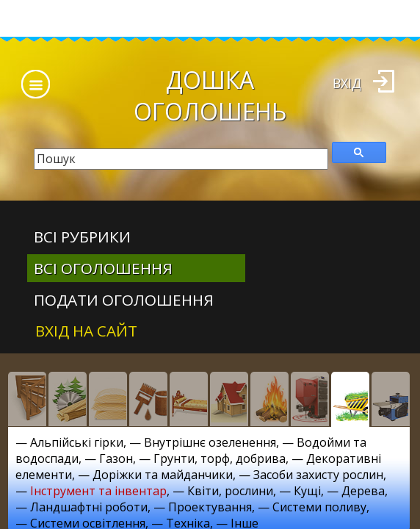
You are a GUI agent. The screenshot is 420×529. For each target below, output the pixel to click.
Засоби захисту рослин (318, 475)
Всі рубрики (82, 237)
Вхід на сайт (86, 331)
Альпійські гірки (77, 442)
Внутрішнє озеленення (210, 442)
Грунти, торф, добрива (220, 458)
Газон (116, 458)
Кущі (307, 491)
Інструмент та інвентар (98, 491)
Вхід (347, 83)
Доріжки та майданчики (163, 475)
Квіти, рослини (230, 491)
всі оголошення (103, 268)
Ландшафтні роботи (89, 507)
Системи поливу (319, 507)
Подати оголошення (124, 300)
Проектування (210, 507)
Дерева (363, 491)
